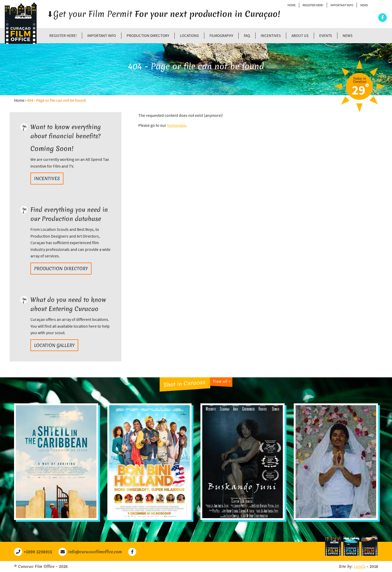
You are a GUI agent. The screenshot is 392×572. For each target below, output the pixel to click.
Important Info (342, 5)
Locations (189, 36)
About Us (300, 36)
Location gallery (54, 345)
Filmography (221, 36)
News (364, 5)
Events (326, 36)
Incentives (271, 36)
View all (222, 381)
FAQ (247, 36)
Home (292, 5)
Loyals (360, 567)
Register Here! (313, 5)
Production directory (148, 36)
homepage (177, 125)
